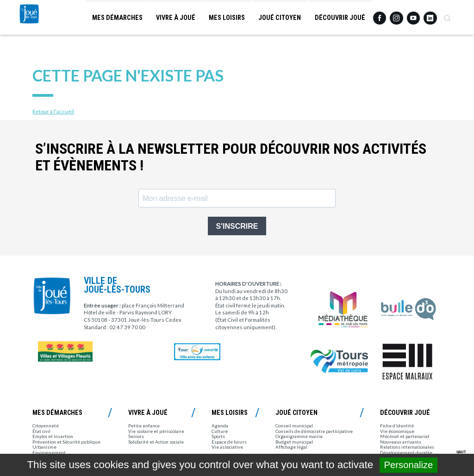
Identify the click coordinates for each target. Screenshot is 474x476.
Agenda (220, 426)
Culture (220, 431)
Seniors (136, 436)
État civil (41, 431)
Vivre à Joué (175, 19)
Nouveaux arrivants (401, 442)
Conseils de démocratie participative (314, 431)
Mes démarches (116, 19)
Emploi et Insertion (53, 436)
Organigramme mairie (299, 436)
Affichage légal (291, 447)
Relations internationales (407, 447)
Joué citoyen (279, 19)
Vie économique (397, 431)
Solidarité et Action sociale (156, 442)
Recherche (447, 15)
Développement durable (406, 452)
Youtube (413, 15)
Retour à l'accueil (53, 111)
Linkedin (430, 15)
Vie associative (227, 447)
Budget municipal (294, 442)
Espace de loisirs (229, 442)
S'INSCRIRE (237, 226)
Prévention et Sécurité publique (66, 442)
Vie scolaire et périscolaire (156, 431)
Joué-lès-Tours (43, 34)
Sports (218, 436)
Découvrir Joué (340, 19)
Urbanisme (44, 447)
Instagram (396, 15)
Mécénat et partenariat (405, 436)
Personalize (409, 465)
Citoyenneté (46, 426)
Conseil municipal (294, 426)
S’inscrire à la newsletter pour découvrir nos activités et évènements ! (231, 157)
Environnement (49, 452)
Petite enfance (144, 426)
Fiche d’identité (397, 426)
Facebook (380, 15)
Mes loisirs (226, 19)
